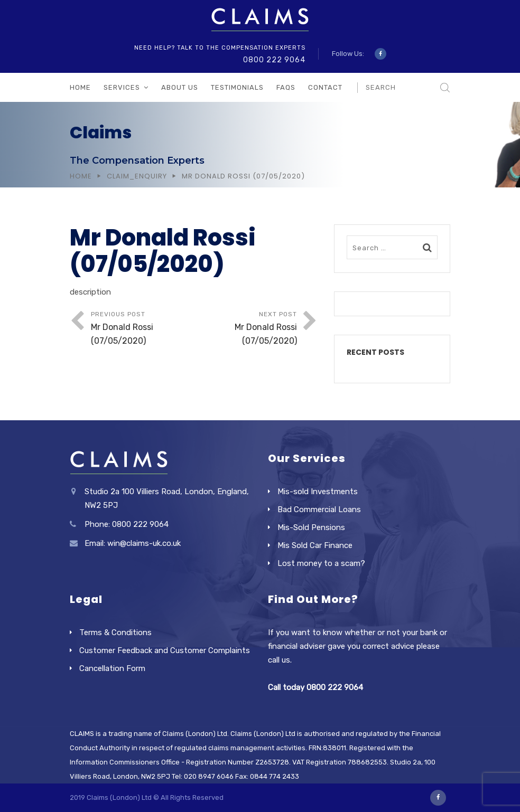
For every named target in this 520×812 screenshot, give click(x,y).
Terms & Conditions (115, 632)
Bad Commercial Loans (319, 509)
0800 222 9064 (274, 60)
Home (80, 87)
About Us (180, 87)
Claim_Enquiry (137, 176)
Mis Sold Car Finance (315, 545)
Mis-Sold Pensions (311, 527)
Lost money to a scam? (321, 563)
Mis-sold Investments (318, 492)
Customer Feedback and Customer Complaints (165, 650)
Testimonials (237, 87)
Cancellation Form (112, 668)
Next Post (245, 329)
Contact (325, 87)
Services (122, 87)
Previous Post (142, 329)
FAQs (286, 87)
